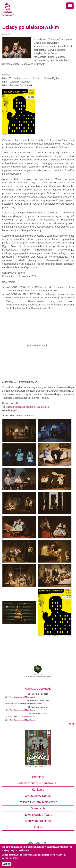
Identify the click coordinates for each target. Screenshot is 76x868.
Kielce (38, 827)
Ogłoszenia (38, 808)
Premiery (38, 777)
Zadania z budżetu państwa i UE (38, 783)
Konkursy (38, 790)
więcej (71, 723)
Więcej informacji (10, 858)
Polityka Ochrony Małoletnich (38, 802)
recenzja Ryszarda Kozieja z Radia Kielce (27, 407)
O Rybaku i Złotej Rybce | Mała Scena (26, 703)
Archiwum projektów (38, 821)
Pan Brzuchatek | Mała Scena (23, 697)
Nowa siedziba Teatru (38, 815)
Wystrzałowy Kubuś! (38, 796)
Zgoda (7, 864)
